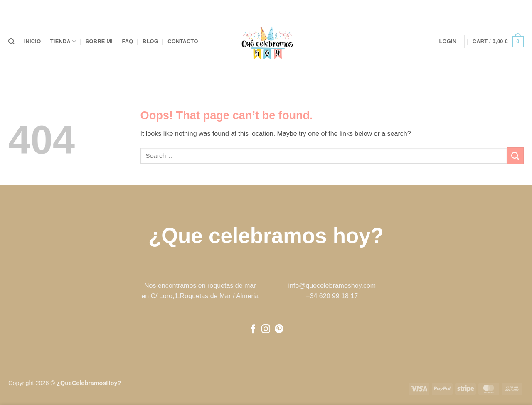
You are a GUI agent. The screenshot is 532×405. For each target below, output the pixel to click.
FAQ (127, 41)
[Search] (11, 42)
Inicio (33, 41)
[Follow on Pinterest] (279, 330)
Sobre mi (99, 41)
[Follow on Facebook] (253, 330)
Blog (150, 41)
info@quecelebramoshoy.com (332, 286)
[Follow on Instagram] (266, 330)
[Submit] (515, 156)
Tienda (63, 41)
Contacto (183, 41)
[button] (448, 42)
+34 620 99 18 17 (332, 296)
